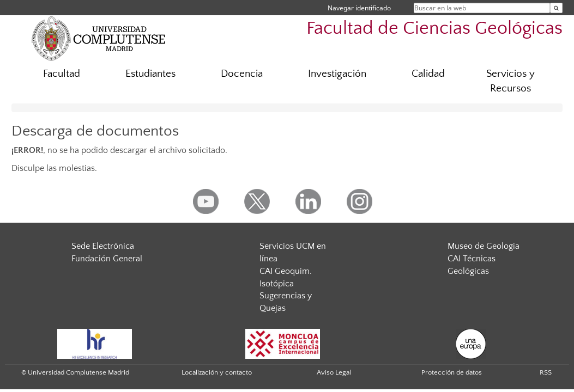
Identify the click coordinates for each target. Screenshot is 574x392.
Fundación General (107, 259)
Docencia (242, 74)
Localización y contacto (217, 372)
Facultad (62, 74)
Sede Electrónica (103, 246)
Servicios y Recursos (510, 81)
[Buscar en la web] (556, 8)
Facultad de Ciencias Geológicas (434, 29)
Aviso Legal (334, 372)
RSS (546, 372)
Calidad (428, 74)
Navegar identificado (359, 8)
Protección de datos (452, 372)
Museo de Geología (484, 246)
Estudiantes (150, 74)
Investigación (337, 74)
